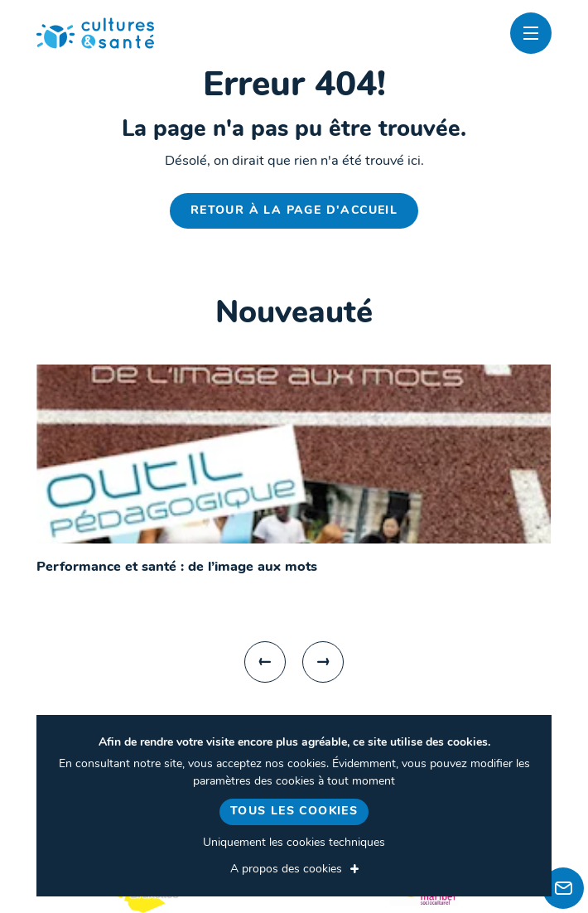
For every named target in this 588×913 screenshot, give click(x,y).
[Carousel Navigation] (294, 662)
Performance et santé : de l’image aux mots (177, 568)
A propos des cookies (286, 870)
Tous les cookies (294, 812)
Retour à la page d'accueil (294, 211)
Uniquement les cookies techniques (294, 843)
